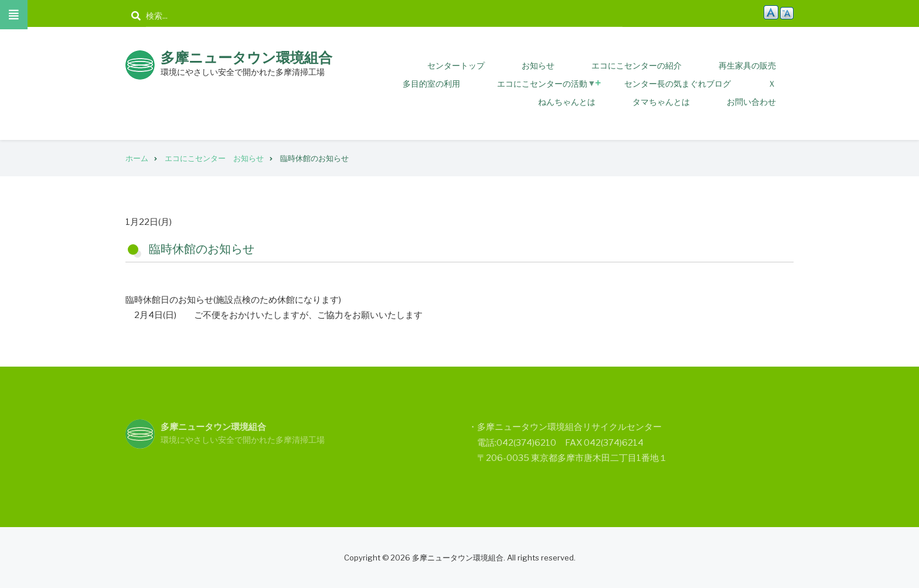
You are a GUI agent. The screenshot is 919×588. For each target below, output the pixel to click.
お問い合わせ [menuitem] (751, 102)
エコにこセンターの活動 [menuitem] (547, 86)
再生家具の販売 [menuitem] (747, 65)
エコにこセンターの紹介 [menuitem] (637, 65)
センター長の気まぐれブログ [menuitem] (678, 83)
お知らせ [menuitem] (538, 65)
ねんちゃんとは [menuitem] (567, 102)
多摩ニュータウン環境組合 (246, 58)
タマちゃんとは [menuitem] (661, 102)
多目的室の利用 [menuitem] (431, 83)
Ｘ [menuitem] (772, 83)
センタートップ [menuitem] (456, 65)
